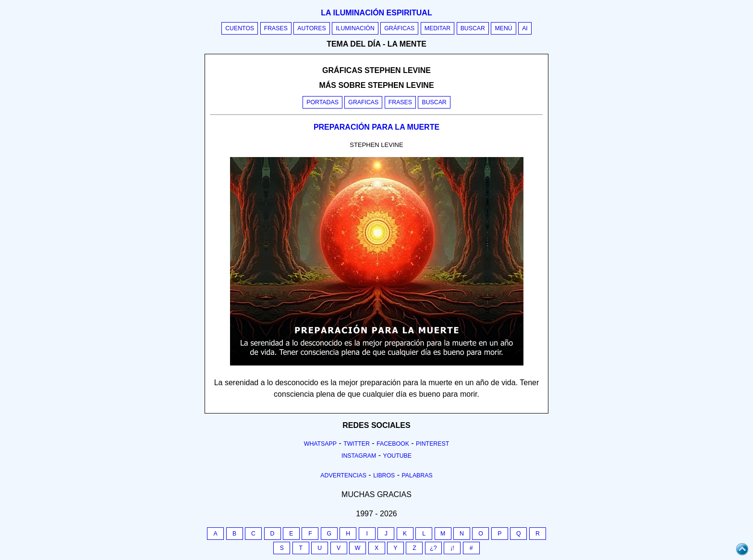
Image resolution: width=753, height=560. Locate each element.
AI (525, 28)
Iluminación (355, 28)
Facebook (393, 444)
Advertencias (343, 475)
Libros (384, 475)
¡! (452, 548)
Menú (503, 28)
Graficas (363, 102)
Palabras (417, 475)
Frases (276, 28)
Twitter (357, 444)
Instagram (359, 456)
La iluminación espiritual (376, 13)
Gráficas (399, 28)
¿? (433, 548)
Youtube (397, 456)
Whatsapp (320, 444)
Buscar (473, 28)
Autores (311, 28)
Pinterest (432, 444)
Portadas (322, 102)
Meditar (438, 28)
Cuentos (240, 28)
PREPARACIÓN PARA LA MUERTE (376, 127)
